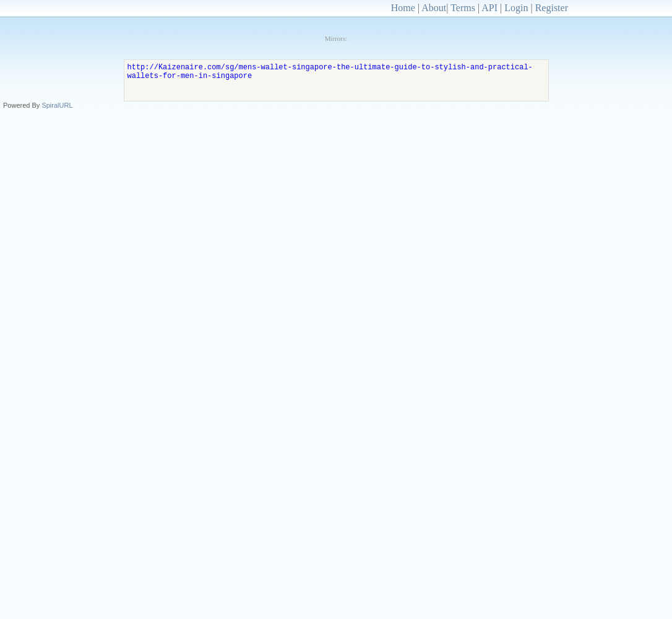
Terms (463, 8)
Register (552, 8)
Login (516, 8)
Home (403, 8)
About (434, 8)
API (489, 8)
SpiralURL (57, 105)
